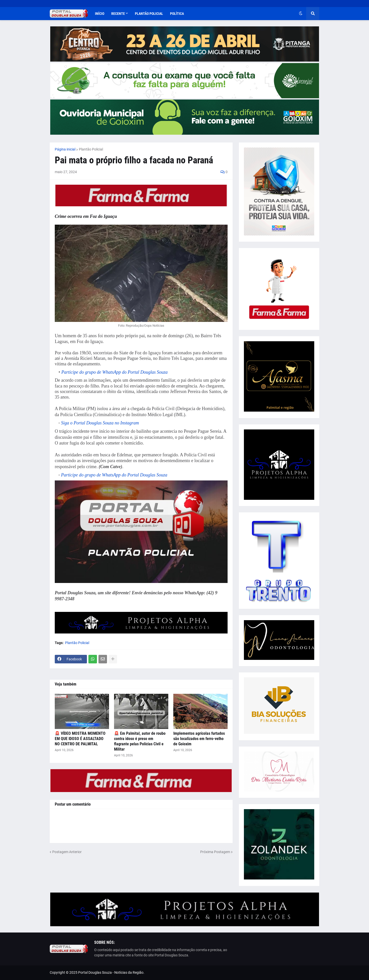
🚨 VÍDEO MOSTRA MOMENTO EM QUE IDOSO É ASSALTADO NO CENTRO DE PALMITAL (80, 739)
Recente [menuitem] (118, 14)
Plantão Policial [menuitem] (149, 14)
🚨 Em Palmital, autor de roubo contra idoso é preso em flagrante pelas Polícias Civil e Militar (140, 741)
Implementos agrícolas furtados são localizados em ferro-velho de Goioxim (199, 739)
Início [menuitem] (100, 14)
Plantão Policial (91, 149)
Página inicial (65, 149)
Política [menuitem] (177, 14)
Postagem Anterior (67, 852)
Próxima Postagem (215, 852)
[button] (301, 14)
